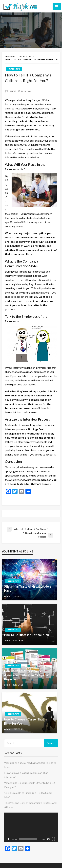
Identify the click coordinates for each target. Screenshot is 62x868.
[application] (31, 827)
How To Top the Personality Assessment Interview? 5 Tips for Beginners (27, 675)
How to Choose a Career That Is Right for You (26, 721)
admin (13, 91)
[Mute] (48, 839)
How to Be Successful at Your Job (27, 635)
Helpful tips (25, 56)
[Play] (9, 839)
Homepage (10, 56)
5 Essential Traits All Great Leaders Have (28, 588)
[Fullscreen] (53, 839)
